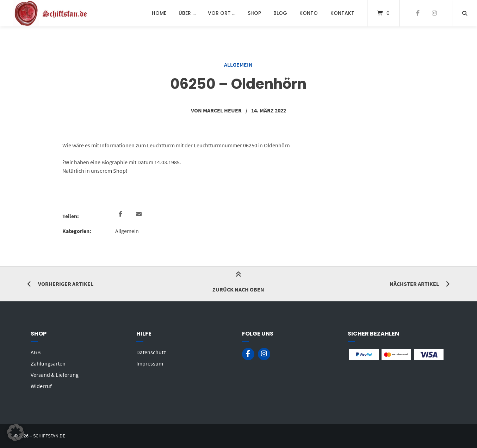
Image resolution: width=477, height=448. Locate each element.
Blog (280, 13)
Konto (309, 13)
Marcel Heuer (222, 110)
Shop (254, 13)
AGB (36, 352)
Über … (187, 13)
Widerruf (41, 386)
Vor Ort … (222, 13)
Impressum (150, 363)
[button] (121, 214)
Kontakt (342, 13)
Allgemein (238, 65)
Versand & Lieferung (55, 375)
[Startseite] (51, 13)
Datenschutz (151, 352)
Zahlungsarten (48, 363)
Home (159, 13)
